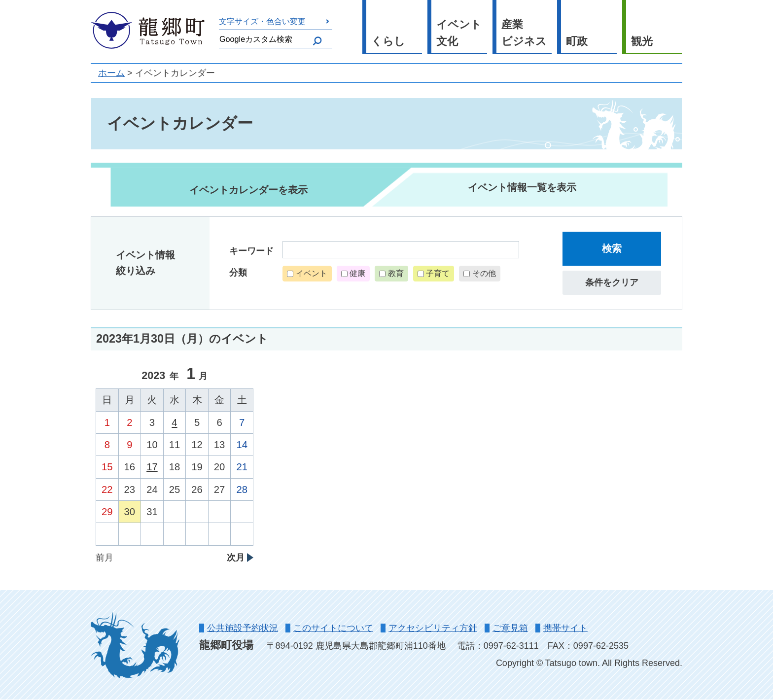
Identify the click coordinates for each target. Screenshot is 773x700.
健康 (357, 273)
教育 (396, 273)
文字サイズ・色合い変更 (262, 21)
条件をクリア (612, 282)
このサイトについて (333, 628)
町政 (577, 41)
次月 (236, 558)
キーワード (251, 251)
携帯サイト (565, 628)
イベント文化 (459, 33)
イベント (312, 273)
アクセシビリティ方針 (433, 628)
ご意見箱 (510, 628)
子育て (438, 273)
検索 (612, 248)
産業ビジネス (524, 33)
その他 (484, 273)
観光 (642, 41)
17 (152, 467)
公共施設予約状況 (243, 628)
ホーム (111, 73)
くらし (388, 41)
